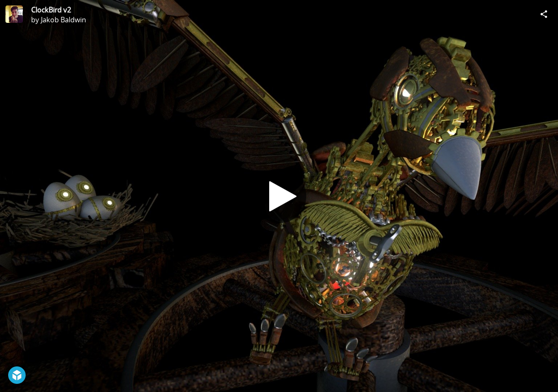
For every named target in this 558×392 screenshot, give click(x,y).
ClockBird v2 (51, 10)
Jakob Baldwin (63, 20)
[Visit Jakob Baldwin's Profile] (14, 14)
